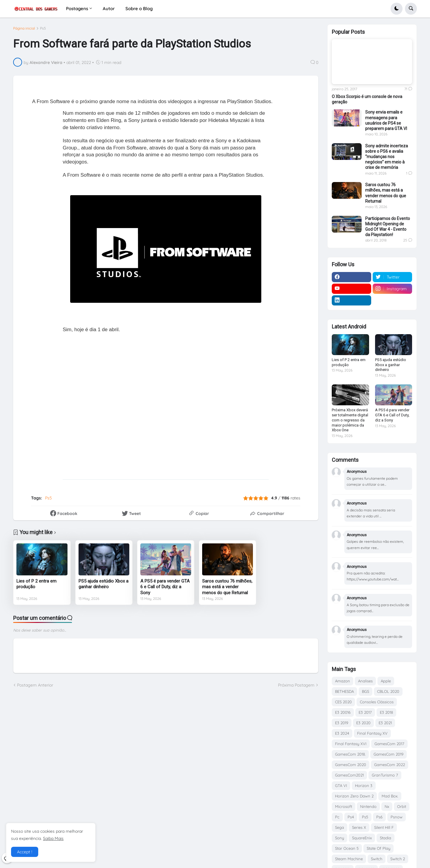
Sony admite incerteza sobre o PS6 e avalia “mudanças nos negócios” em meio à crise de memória (387, 157)
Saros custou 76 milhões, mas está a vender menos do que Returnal (227, 587)
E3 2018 (386, 712)
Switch (377, 859)
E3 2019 (342, 723)
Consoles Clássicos (377, 702)
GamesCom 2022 (390, 765)
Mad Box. (390, 796)
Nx (387, 806)
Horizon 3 (364, 786)
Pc (337, 817)
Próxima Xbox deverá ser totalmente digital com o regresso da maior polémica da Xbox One (350, 420)
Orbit (402, 806)
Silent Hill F (384, 827)
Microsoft (344, 806)
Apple (386, 681)
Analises (365, 681)
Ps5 (43, 28)
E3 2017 (365, 712)
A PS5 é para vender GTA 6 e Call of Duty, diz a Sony (165, 587)
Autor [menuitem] (109, 9)
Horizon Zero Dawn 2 (354, 796)
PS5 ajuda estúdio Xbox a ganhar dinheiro (103, 584)
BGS (365, 691)
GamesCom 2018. (350, 754)
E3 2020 (363, 723)
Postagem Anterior (35, 685)
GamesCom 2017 (389, 744)
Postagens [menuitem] (77, 9)
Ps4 (351, 817)
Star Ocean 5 (347, 848)
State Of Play (378, 848)
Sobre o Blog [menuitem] (139, 9)
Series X (359, 827)
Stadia (386, 838)
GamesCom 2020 (351, 765)
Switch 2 (398, 859)
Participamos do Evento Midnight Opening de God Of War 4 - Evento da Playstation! (388, 227)
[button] (397, 9)
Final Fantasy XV (372, 733)
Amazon (343, 681)
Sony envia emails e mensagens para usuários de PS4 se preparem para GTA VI (386, 120)
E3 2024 (342, 733)
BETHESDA (344, 691)
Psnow (397, 817)
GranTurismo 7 (385, 775)
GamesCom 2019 (388, 754)
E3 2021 (385, 723)
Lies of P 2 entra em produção (36, 584)
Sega (340, 827)
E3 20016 (343, 712)
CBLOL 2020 (388, 691)
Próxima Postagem (296, 685)
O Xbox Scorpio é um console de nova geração (367, 99)
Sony (340, 838)
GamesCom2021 (349, 775)
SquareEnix (362, 838)
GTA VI (341, 786)
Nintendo (368, 806)
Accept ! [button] (25, 852)
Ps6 (379, 817)
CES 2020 (343, 702)
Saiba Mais (53, 838)
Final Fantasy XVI (351, 744)
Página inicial (24, 28)
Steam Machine (349, 859)
